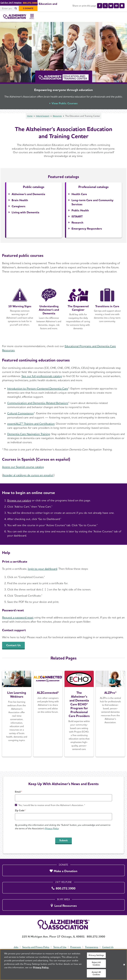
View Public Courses (65, 105)
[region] (63, 965)
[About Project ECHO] (79, 715)
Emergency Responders (87, 230)
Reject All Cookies (96, 964)
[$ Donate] (118, 8)
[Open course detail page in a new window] (20, 310)
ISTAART (77, 218)
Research (77, 224)
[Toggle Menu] (121, 17)
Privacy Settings (96, 955)
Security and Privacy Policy (35, 947)
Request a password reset (18, 619)
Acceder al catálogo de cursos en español (28, 477)
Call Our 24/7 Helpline (56, 3)
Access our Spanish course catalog (23, 469)
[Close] (124, 965)
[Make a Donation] (63, 870)
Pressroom (76, 947)
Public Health (80, 212)
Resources (59, 118)
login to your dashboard (43, 570)
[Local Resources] (63, 904)
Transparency (92, 947)
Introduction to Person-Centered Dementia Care (38, 390)
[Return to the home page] (19, 17)
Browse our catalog (19, 502)
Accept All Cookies (96, 973)
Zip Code (20, 810)
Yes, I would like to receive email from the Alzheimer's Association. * (52, 805)
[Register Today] (17, 715)
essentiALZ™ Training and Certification (31, 425)
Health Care (79, 196)
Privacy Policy (52, 828)
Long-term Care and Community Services (92, 204)
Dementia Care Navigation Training (29, 436)
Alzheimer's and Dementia (28, 196)
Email (18, 792)
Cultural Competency (20, 415)
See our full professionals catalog (42, 378)
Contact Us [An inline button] (13, 647)
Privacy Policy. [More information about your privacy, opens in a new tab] (41, 967)
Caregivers (18, 208)
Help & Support (42, 118)
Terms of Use (60, 947)
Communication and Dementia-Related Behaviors (38, 405)
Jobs (15, 947)
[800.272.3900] (63, 887)
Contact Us (109, 947)
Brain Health (20, 202)
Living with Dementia (25, 214)
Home (28, 118)
